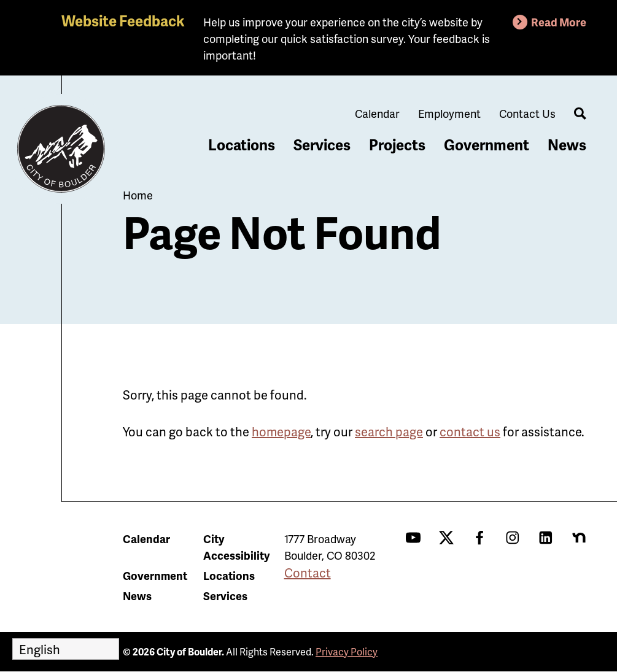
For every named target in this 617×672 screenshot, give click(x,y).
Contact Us (527, 113)
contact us (470, 431)
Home (138, 195)
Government (487, 145)
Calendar (377, 113)
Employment (449, 113)
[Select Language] (66, 649)
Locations (242, 145)
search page (389, 431)
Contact (308, 573)
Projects (397, 145)
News (567, 145)
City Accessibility (236, 547)
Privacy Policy (347, 651)
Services (322, 145)
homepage (281, 431)
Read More (559, 22)
